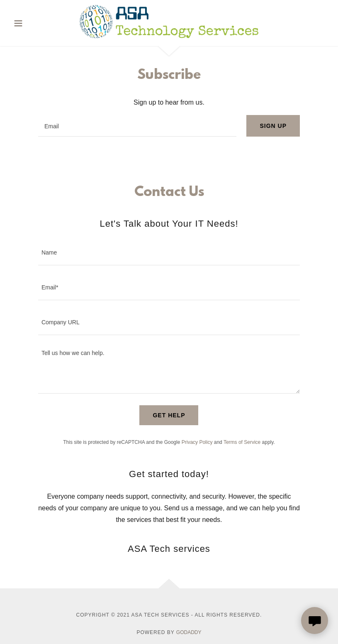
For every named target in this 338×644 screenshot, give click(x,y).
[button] (28, 23)
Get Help (169, 415)
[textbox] (137, 126)
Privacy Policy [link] (197, 442)
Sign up (273, 126)
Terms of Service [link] (242, 442)
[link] (169, 36)
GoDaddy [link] (189, 632)
